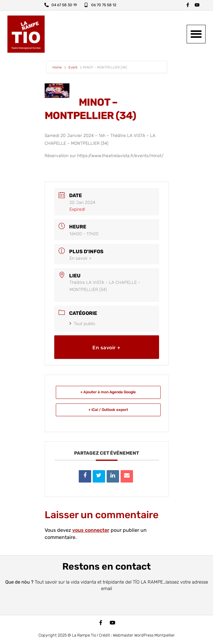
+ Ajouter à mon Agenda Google (108, 392)
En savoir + (81, 258)
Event (73, 67)
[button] (196, 34)
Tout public (82, 324)
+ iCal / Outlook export (108, 410)
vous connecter (91, 530)
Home (58, 67)
